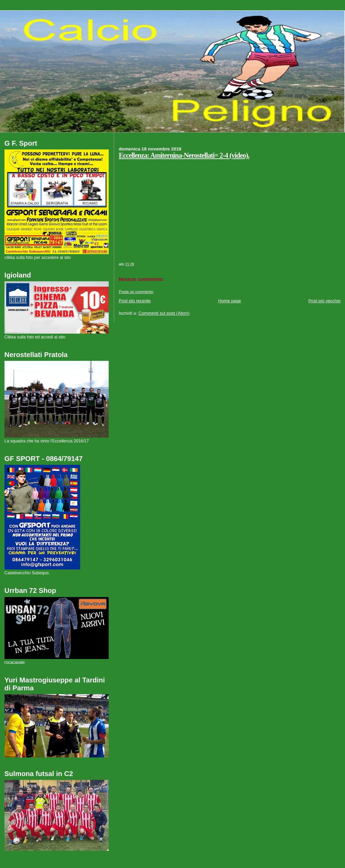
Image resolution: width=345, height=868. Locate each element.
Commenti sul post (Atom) (164, 313)
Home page (229, 301)
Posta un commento (136, 292)
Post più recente (135, 301)
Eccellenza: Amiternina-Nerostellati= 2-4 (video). (184, 155)
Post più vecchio (325, 301)
